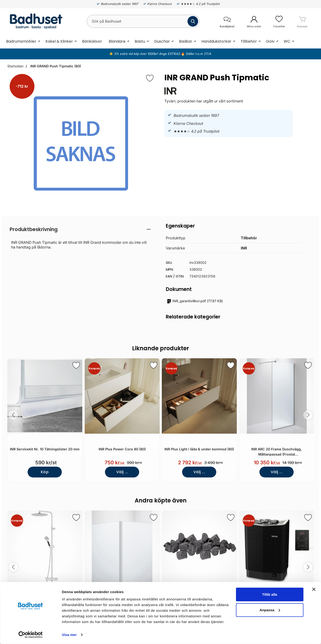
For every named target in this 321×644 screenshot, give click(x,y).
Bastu (140, 41)
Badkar (186, 41)
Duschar (162, 41)
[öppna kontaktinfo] (227, 21)
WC (287, 41)
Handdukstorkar (216, 41)
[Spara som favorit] (76, 365)
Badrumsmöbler (21, 41)
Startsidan (15, 66)
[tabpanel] (81, 238)
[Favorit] (150, 78)
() (195, 301)
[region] (81, 229)
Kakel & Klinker (59, 41)
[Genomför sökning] (193, 21)
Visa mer (69, 635)
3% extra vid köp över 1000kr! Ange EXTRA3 (148, 54)
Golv (270, 41)
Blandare (117, 41)
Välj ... (122, 472)
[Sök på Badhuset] (143, 21)
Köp (45, 472)
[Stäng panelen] (314, 589)
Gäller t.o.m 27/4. (198, 54)
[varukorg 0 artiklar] (302, 21)
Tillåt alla (270, 594)
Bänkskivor (92, 41)
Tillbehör (249, 41)
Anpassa (270, 610)
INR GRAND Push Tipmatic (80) (55, 66)
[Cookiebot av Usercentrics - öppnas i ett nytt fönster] (31, 635)
